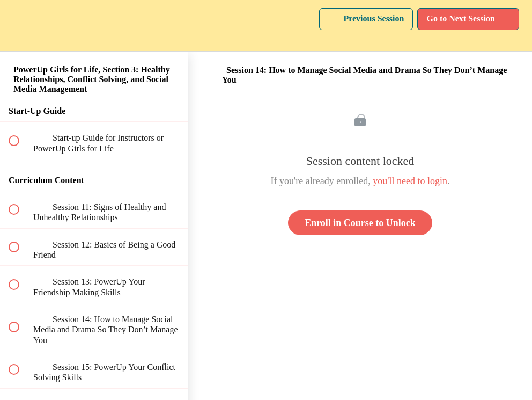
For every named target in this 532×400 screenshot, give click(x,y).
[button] (20, 26)
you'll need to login (410, 181)
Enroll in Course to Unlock (360, 223)
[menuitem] (94, 26)
